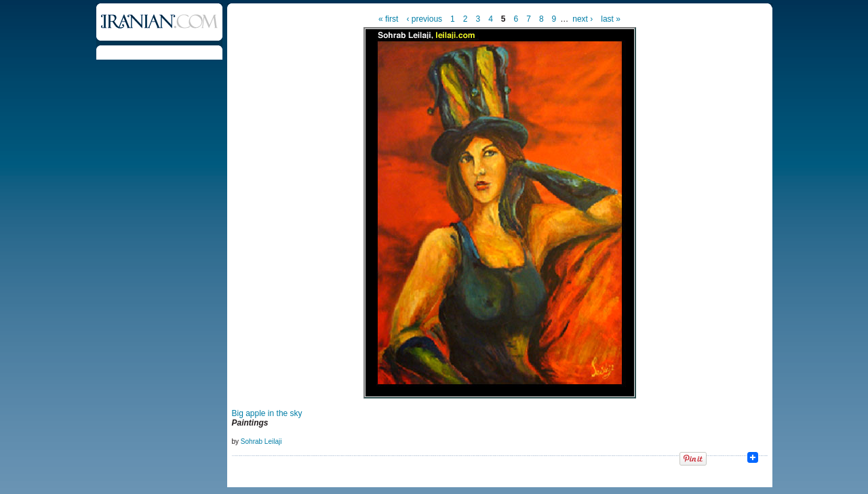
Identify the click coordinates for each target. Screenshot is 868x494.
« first (388, 19)
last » (611, 19)
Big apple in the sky (267, 413)
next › (583, 19)
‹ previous (424, 19)
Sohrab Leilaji (261, 441)
